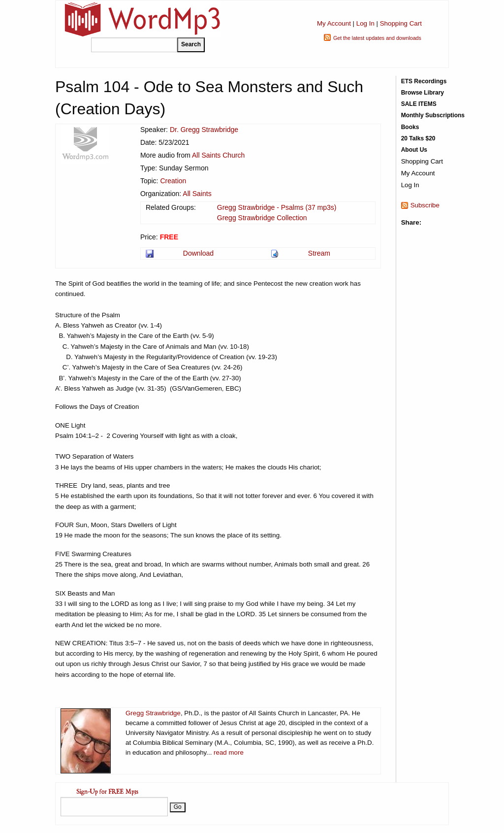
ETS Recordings (424, 81)
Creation (173, 181)
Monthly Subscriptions (433, 115)
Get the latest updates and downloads (377, 38)
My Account (334, 23)
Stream (319, 253)
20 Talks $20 (418, 138)
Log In (365, 23)
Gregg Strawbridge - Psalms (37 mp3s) (277, 207)
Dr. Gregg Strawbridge (204, 130)
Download (198, 253)
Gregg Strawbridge (153, 713)
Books (410, 127)
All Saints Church (218, 155)
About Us (414, 150)
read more (229, 752)
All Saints (197, 194)
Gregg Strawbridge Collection (262, 218)
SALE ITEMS (419, 104)
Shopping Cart (401, 23)
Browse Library (423, 93)
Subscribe (425, 205)
